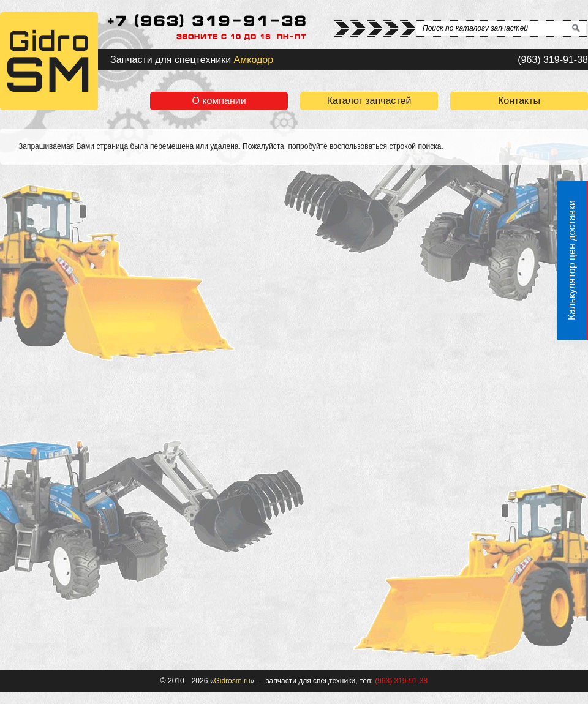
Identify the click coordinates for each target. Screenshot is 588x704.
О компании (219, 101)
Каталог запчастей (369, 101)
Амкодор (254, 60)
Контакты (519, 101)
